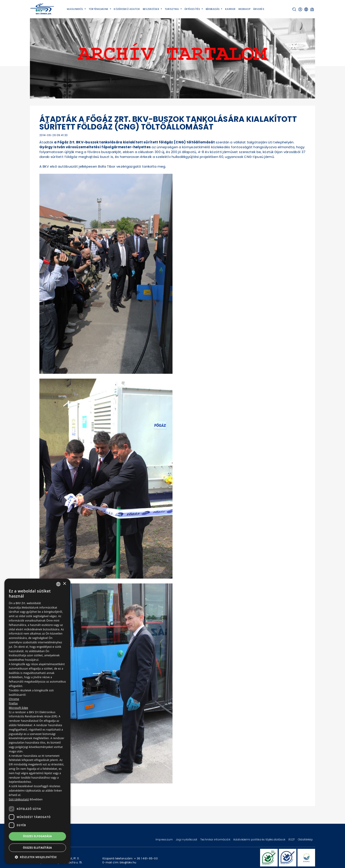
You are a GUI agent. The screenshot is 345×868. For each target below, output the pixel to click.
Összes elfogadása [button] (37, 836)
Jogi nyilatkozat (187, 839)
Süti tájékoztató (19, 799)
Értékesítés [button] (193, 9)
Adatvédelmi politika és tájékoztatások (260, 839)
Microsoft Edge (18, 708)
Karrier (230, 9)
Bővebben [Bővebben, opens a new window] (36, 799)
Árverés (259, 9)
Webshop (244, 9)
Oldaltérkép (305, 839)
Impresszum (165, 839)
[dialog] (37, 721)
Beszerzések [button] (151, 9)
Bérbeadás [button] (213, 9)
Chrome (14, 699)
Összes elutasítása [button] (37, 848)
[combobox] (58, 584)
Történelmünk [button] (99, 9)
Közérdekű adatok (127, 9)
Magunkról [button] (75, 9)
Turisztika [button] (172, 9)
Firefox (13, 703)
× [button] (64, 584)
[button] (294, 9)
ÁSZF (292, 839)
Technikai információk (216, 839)
